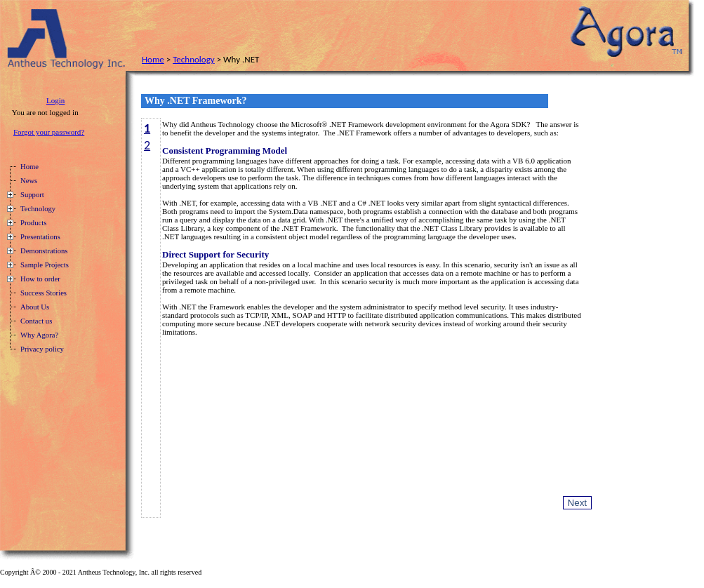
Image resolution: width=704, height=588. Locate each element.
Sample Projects (45, 265)
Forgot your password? (49, 132)
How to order (40, 279)
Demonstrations (44, 251)
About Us (35, 307)
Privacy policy (42, 349)
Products (33, 223)
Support (32, 195)
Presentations (40, 237)
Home (153, 59)
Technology (194, 59)
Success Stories (44, 293)
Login (55, 100)
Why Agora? (39, 335)
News (29, 181)
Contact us (36, 321)
